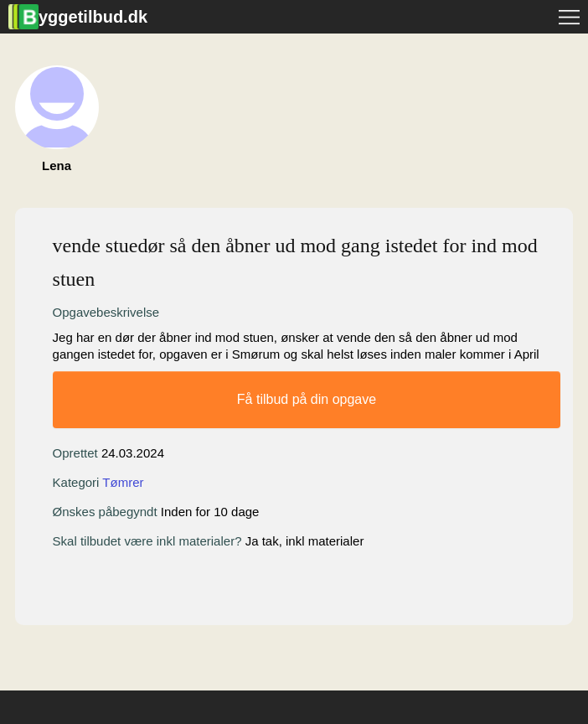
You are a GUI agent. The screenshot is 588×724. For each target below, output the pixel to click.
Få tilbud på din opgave (307, 399)
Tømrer (123, 482)
